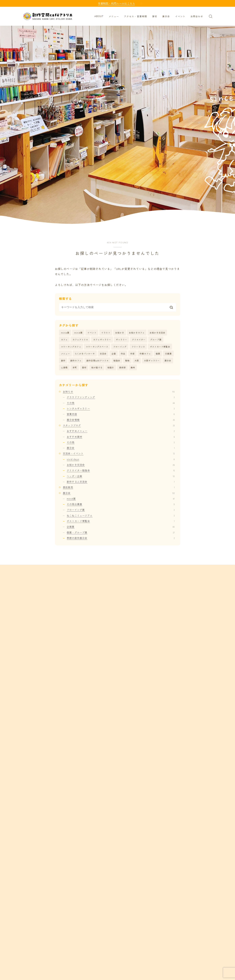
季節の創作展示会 (121, 538)
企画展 (121, 527)
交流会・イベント (119, 454)
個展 (158, 354)
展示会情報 (121, 420)
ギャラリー (121, 340)
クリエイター (139, 340)
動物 (127, 361)
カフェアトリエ (80, 340)
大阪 (137, 361)
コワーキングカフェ (71, 347)
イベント (180, 17)
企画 (114, 354)
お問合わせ (197, 17)
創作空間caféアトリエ (98, 361)
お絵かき (120, 333)
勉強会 (117, 361)
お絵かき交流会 (157, 333)
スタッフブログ (119, 426)
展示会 (166, 17)
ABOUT (99, 16)
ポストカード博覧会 (160, 347)
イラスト (106, 333)
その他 (121, 403)
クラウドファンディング (121, 397)
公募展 (168, 354)
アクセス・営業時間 (136, 17)
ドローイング (120, 347)
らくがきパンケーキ (85, 354)
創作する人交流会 (121, 482)
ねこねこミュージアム (121, 516)
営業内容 (121, 414)
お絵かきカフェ (137, 333)
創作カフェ (76, 361)
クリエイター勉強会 (121, 471)
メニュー (114, 17)
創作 (63, 361)
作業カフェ (145, 354)
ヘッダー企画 (121, 476)
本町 (75, 368)
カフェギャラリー (102, 340)
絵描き (111, 368)
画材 (84, 368)
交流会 (103, 354)
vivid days (121, 459)
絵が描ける (97, 368)
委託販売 (119, 488)
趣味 (133, 368)
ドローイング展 (121, 510)
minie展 (65, 333)
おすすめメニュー (121, 431)
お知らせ (119, 392)
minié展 (78, 333)
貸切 (155, 17)
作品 (123, 354)
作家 (132, 354)
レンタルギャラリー (121, 409)
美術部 (122, 368)
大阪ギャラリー (152, 361)
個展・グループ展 (121, 533)
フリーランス (138, 347)
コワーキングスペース (97, 347)
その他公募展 (121, 504)
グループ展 (156, 340)
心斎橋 (64, 368)
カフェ (64, 340)
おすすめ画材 (121, 437)
